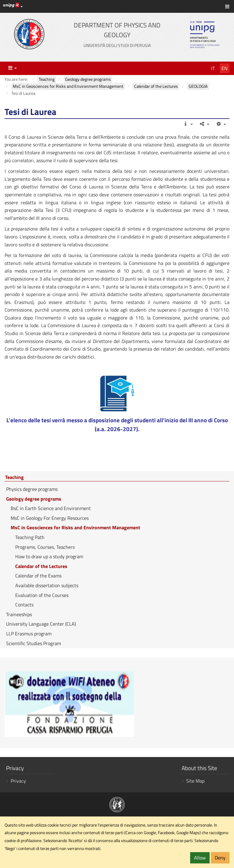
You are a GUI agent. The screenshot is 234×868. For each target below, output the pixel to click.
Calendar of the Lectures (41, 566)
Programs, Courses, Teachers (45, 547)
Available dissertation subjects (47, 585)
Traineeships (19, 614)
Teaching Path (30, 537)
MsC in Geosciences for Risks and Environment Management (75, 527)
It (213, 68)
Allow (200, 858)
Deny (220, 858)
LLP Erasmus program (29, 634)
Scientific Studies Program (34, 643)
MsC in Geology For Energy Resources (50, 518)
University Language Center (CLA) (41, 624)
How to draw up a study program (49, 556)
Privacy (18, 781)
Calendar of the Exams (38, 576)
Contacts (24, 605)
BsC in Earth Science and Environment (51, 508)
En (225, 68)
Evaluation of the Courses (42, 595)
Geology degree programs (34, 499)
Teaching (14, 477)
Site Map (195, 781)
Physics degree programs (32, 489)
